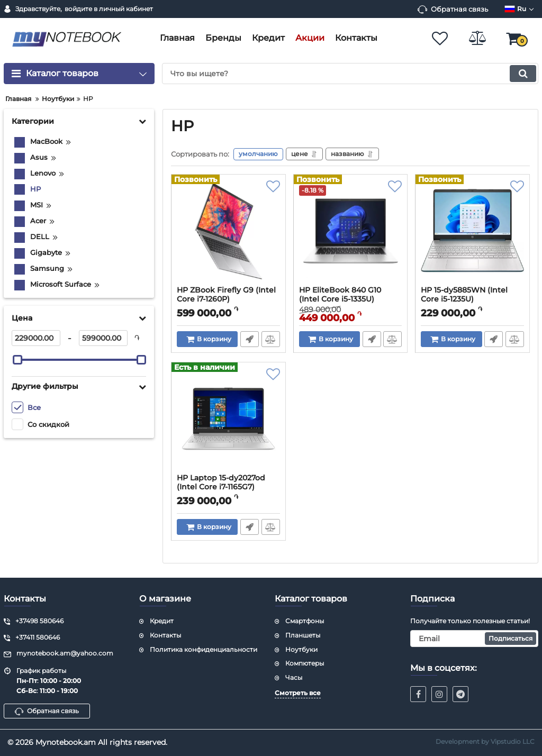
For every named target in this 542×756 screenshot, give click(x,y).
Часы (294, 677)
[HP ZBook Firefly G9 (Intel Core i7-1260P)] (228, 233)
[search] (350, 74)
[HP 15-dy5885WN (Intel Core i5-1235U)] (472, 233)
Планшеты (303, 635)
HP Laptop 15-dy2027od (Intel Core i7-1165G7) (221, 483)
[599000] (103, 338)
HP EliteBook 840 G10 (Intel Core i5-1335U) (340, 295)
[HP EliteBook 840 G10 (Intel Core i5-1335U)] (351, 233)
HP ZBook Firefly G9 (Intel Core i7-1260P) (226, 295)
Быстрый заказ (250, 340)
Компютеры (305, 663)
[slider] (17, 360)
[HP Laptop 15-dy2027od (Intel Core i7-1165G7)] (228, 421)
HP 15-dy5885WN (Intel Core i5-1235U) (464, 295)
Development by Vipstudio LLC (485, 741)
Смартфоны (305, 621)
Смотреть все (298, 693)
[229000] (36, 338)
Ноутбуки (301, 649)
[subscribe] (474, 639)
